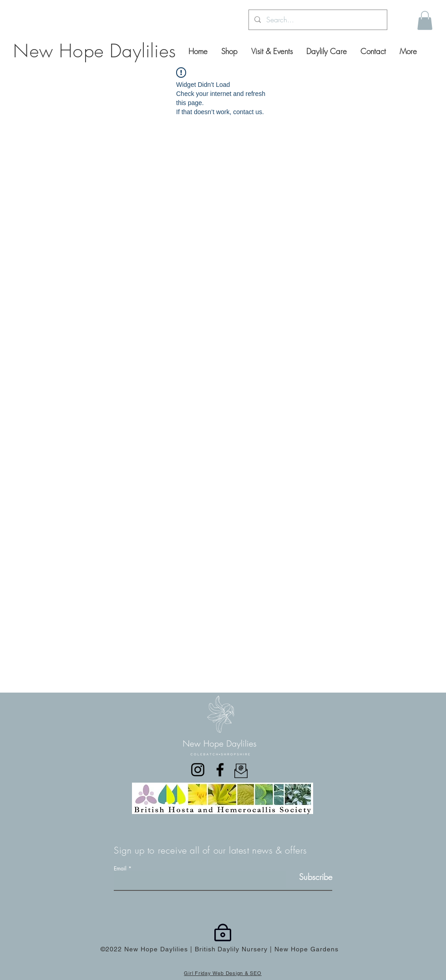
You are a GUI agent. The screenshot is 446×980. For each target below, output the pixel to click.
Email (120, 869)
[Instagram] (198, 770)
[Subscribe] (309, 877)
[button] (425, 20)
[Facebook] (220, 770)
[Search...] (317, 20)
